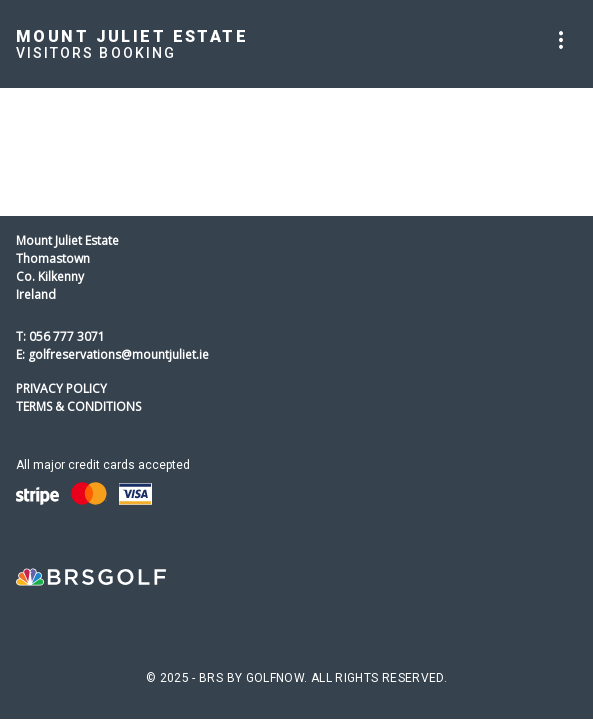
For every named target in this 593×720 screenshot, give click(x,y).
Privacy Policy (61, 388)
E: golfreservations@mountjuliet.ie (112, 354)
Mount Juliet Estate (132, 36)
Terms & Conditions (78, 406)
